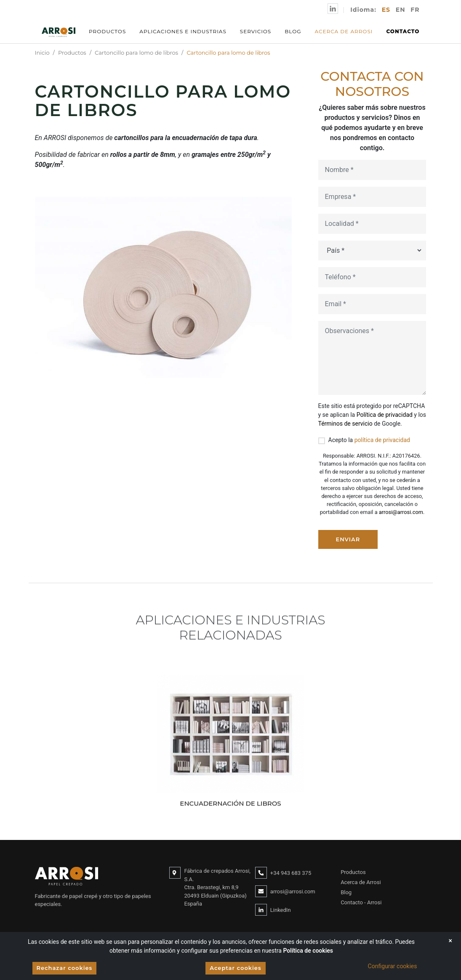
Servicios (256, 31)
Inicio (42, 53)
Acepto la (369, 440)
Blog (293, 31)
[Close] (450, 941)
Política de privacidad (385, 415)
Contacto (403, 31)
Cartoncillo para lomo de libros (136, 53)
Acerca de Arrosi (344, 31)
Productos (107, 31)
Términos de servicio (345, 424)
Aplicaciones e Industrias (183, 31)
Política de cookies (308, 951)
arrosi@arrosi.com (401, 512)
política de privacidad (382, 440)
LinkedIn (281, 910)
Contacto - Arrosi (361, 902)
